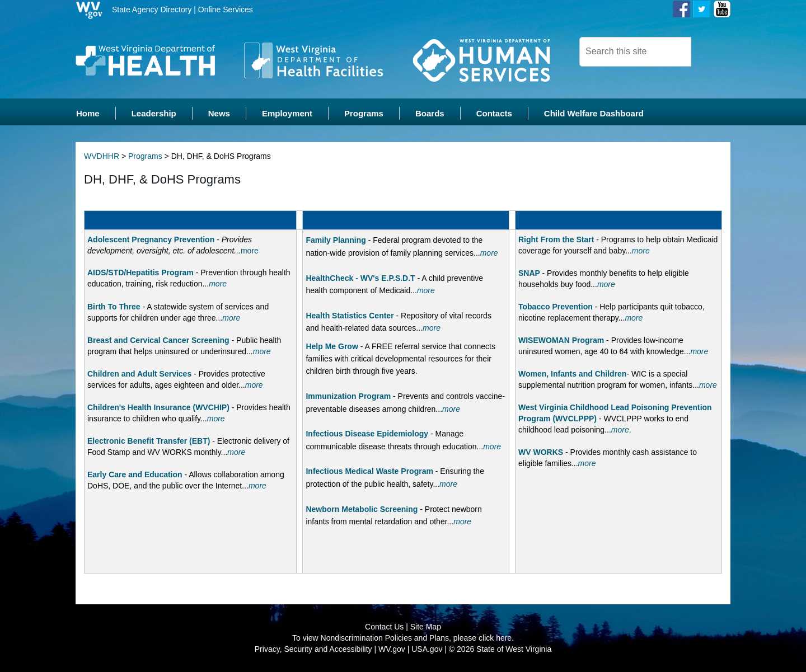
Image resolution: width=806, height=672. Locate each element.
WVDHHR (102, 157)
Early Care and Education (135, 475)
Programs (145, 157)
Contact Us (384, 627)
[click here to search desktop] (710, 51)
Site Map (426, 627)
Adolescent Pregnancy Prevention (152, 240)
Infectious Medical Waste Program (369, 472)
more (250, 251)
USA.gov (427, 650)
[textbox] (635, 52)
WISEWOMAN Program (561, 341)
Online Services (226, 10)
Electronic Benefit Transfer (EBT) (149, 441)
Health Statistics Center (350, 316)
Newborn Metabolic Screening (362, 509)
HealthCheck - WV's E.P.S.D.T (360, 278)
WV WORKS (541, 453)
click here (495, 638)
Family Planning (336, 241)
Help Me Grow (332, 346)
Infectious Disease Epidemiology (367, 434)
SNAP (529, 274)
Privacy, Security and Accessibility (313, 650)
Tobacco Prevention (556, 307)
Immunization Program (348, 397)
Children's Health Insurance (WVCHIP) (158, 408)
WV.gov (392, 650)
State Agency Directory (152, 10)
